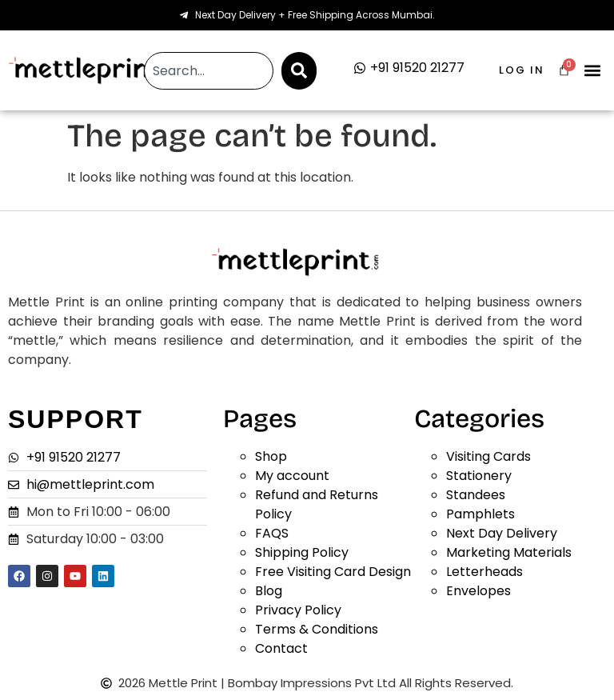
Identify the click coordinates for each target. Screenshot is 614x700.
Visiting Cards (488, 456)
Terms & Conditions (317, 629)
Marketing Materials (509, 552)
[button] (593, 71)
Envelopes (478, 591)
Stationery (479, 476)
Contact (281, 648)
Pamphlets (480, 514)
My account (292, 476)
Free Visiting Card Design (333, 572)
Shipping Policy (302, 552)
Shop (271, 456)
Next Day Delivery (502, 533)
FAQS (272, 533)
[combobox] (208, 71)
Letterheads (484, 572)
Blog (269, 591)
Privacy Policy (298, 610)
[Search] (299, 71)
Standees (476, 495)
